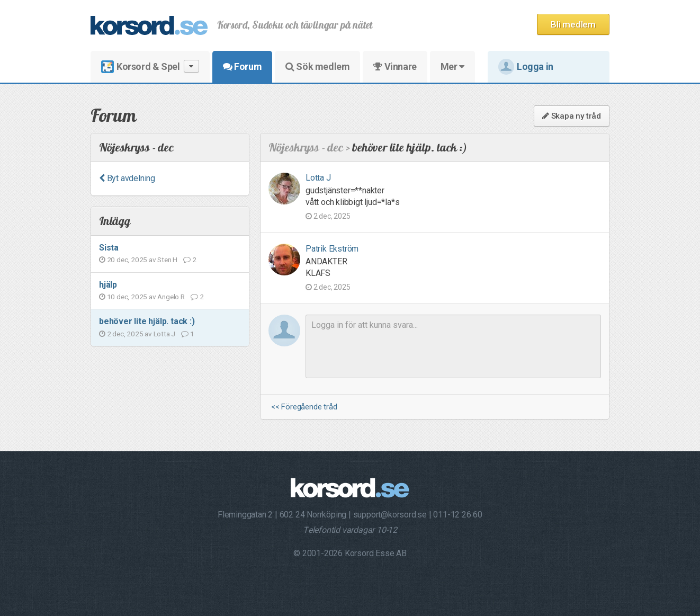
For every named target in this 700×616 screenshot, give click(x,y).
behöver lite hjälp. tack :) (147, 321)
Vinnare (395, 66)
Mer (452, 66)
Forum (242, 66)
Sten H (167, 260)
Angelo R (171, 297)
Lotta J (165, 334)
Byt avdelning (127, 178)
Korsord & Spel (150, 66)
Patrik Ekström (332, 249)
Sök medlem (317, 66)
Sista (109, 248)
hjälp (108, 285)
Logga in (526, 67)
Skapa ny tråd (572, 116)
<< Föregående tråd (304, 407)
